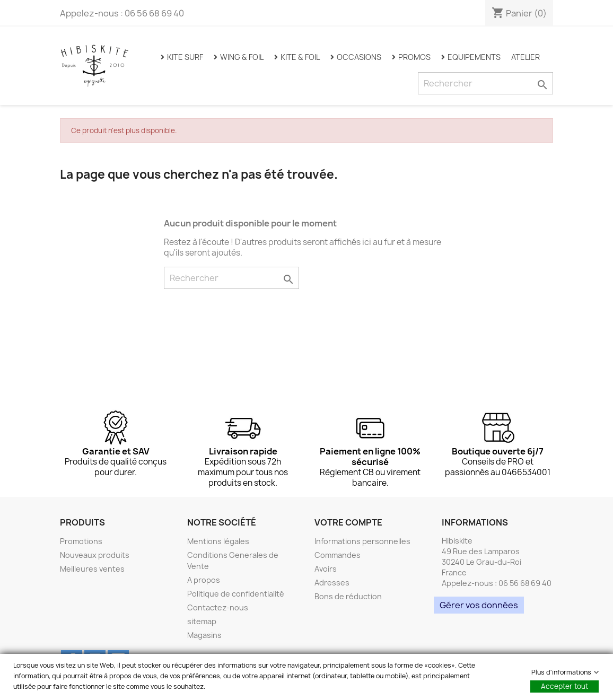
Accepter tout (564, 686)
